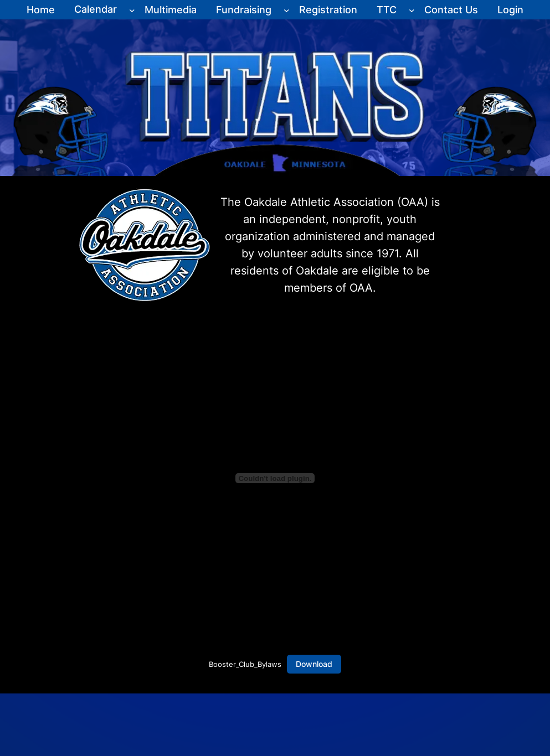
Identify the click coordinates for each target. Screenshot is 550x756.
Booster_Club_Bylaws (245, 664)
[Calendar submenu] (132, 10)
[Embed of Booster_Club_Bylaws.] (275, 478)
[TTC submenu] (412, 10)
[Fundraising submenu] (287, 10)
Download (314, 664)
